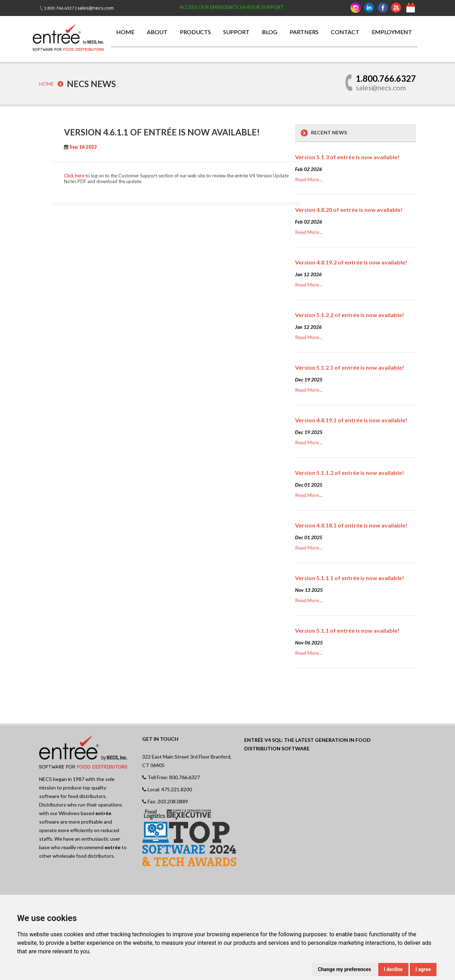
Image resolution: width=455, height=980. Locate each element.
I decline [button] (393, 969)
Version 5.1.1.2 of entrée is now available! (350, 472)
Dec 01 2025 (309, 484)
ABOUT (157, 32)
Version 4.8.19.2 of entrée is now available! (351, 262)
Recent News (329, 132)
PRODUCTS (195, 32)
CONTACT (345, 32)
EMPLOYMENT (392, 32)
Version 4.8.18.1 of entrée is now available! (351, 525)
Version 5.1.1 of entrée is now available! (347, 630)
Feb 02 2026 (309, 169)
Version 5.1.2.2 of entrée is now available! (350, 314)
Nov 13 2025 (309, 590)
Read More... (309, 179)
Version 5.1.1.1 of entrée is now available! (350, 577)
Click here (74, 175)
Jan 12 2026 (308, 274)
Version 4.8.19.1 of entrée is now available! (351, 420)
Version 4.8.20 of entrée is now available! (349, 209)
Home (47, 84)
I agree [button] (423, 969)
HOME (125, 32)
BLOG (270, 32)
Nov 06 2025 (309, 642)
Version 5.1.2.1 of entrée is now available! (350, 367)
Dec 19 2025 (309, 379)
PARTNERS (304, 32)
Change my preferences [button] (344, 969)
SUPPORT (236, 32)
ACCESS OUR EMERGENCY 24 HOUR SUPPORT (232, 7)
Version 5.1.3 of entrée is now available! (347, 157)
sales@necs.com (95, 8)
